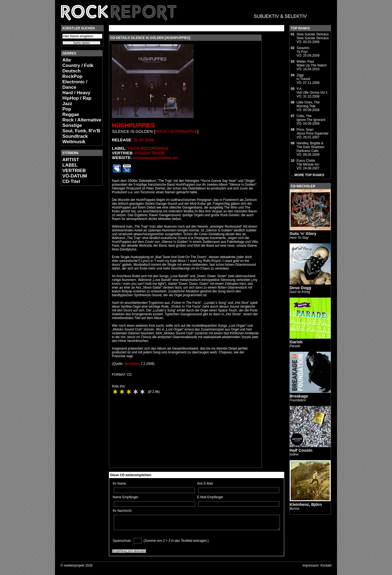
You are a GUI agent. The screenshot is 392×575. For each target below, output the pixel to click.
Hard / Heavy (76, 93)
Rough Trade (150, 153)
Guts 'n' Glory (303, 233)
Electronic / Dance (75, 85)
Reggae (71, 114)
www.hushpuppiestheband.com (155, 158)
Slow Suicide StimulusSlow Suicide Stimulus (313, 36)
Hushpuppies (133, 125)
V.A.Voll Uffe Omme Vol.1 (312, 91)
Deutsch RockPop (72, 74)
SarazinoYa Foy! (303, 50)
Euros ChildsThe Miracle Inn (308, 163)
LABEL (70, 165)
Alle (67, 60)
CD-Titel (71, 181)
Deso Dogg (300, 288)
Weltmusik (74, 142)
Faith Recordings (148, 148)
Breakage (299, 396)
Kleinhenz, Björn (306, 504)
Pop (67, 109)
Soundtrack (75, 136)
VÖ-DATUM (75, 176)
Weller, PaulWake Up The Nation (312, 63)
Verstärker (131, 364)
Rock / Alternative (82, 120)
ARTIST (71, 160)
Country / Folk (78, 65)
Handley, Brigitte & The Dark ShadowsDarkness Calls (310, 147)
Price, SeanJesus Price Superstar (312, 131)
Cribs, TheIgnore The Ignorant (311, 118)
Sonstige (72, 125)
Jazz (67, 104)
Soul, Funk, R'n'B (81, 131)
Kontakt (326, 565)
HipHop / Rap (77, 98)
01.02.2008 (144, 140)
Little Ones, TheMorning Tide (308, 104)
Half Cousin (301, 450)
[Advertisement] (77, 271)
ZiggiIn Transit (303, 77)
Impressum (310, 565)
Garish (296, 342)
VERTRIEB (74, 171)
